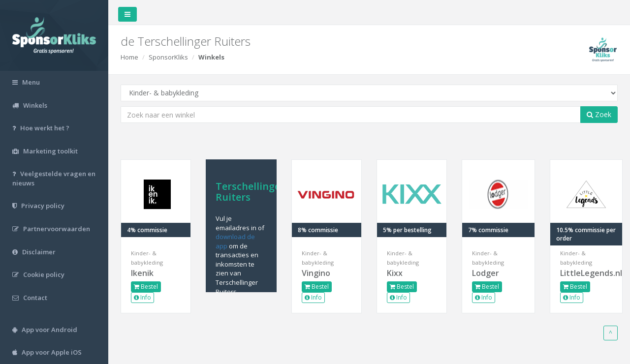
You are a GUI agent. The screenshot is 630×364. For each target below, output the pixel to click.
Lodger (486, 273)
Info (142, 297)
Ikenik (142, 273)
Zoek (599, 114)
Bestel (146, 287)
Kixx (395, 273)
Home (129, 57)
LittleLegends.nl (586, 273)
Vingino (316, 273)
